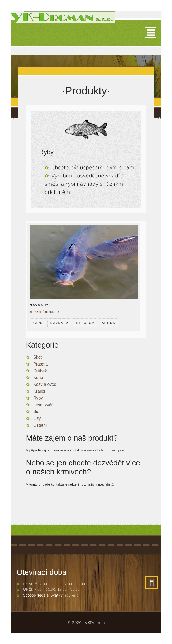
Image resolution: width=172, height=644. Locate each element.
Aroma (109, 323)
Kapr (38, 323)
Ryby (38, 398)
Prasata (40, 364)
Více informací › (44, 312)
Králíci (39, 391)
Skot (37, 357)
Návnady (39, 305)
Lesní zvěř (43, 405)
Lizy (37, 418)
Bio (36, 412)
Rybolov (85, 323)
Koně (38, 378)
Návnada (60, 323)
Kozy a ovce (45, 384)
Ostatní (40, 425)
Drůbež (40, 371)
